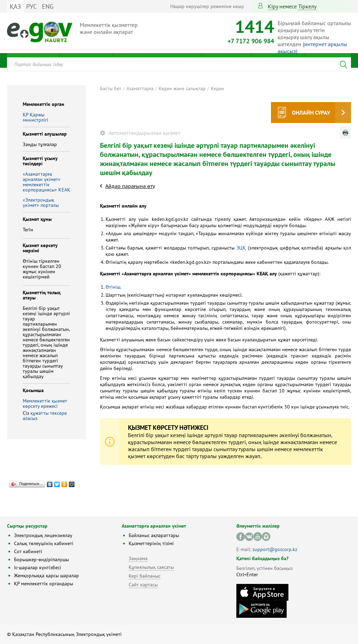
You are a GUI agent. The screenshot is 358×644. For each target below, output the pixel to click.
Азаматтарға (140, 88)
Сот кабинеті (28, 551)
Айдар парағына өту (130, 186)
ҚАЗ (15, 6)
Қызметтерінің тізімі (151, 543)
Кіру (273, 6)
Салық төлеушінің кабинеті (44, 543)
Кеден (217, 88)
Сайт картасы (143, 585)
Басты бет (111, 88)
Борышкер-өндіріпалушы (41, 559)
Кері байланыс (145, 576)
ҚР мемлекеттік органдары (44, 584)
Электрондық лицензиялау (43, 535)
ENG (48, 6)
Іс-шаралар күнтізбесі (38, 567)
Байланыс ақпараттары (154, 535)
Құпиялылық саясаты (151, 567)
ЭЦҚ (241, 248)
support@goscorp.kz (275, 549)
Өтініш (113, 287)
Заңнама (138, 558)
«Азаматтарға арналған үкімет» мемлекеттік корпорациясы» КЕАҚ (46, 182)
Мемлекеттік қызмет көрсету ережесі (45, 403)
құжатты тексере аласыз (45, 416)
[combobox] (179, 64)
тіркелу (307, 6)
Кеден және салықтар (182, 88)
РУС (31, 6)
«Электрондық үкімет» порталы (41, 202)
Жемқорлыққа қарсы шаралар (46, 576)
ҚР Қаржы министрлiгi (35, 117)
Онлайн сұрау (311, 113)
